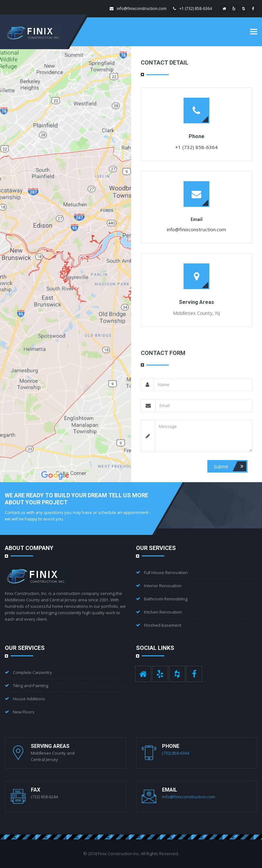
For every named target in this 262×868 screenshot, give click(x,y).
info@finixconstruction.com (142, 9)
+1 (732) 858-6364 (196, 9)
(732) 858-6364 (176, 753)
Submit (230, 466)
